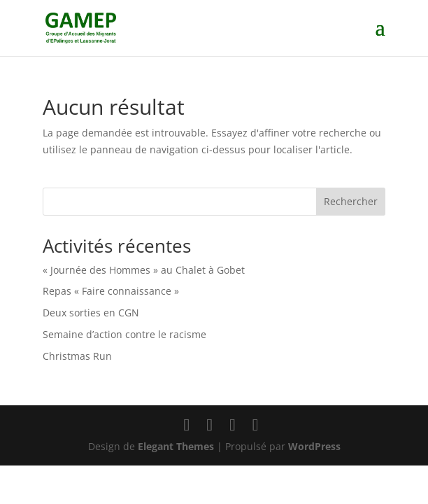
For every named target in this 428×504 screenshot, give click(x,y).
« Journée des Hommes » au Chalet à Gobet (144, 270)
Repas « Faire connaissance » (111, 291)
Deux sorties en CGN (91, 313)
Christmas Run (77, 356)
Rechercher (351, 201)
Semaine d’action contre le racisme (124, 334)
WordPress (314, 446)
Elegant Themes (176, 446)
